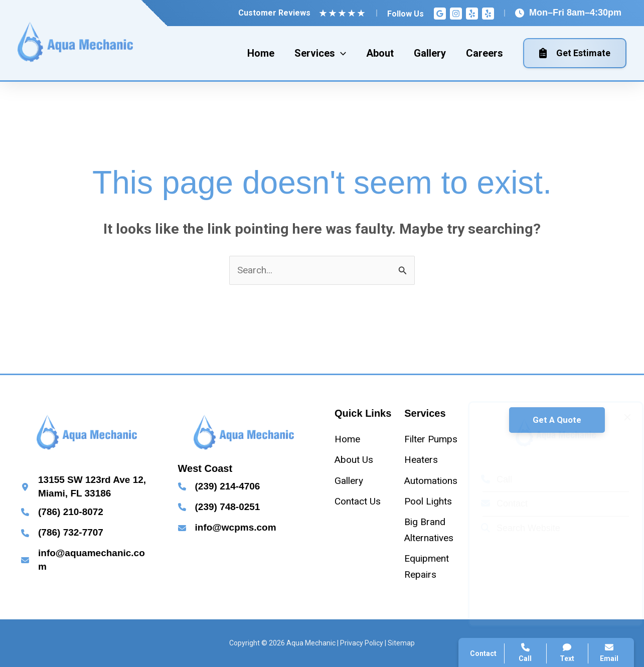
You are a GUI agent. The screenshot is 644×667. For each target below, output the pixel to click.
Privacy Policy (362, 643)
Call (487, 479)
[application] (341, 53)
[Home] (347, 439)
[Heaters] (421, 460)
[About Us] (354, 460)
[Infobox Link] (87, 487)
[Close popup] (618, 417)
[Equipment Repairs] (435, 566)
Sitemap (401, 643)
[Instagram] (456, 14)
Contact (495, 504)
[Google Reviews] (440, 14)
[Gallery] (349, 481)
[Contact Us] (358, 501)
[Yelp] (472, 14)
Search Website (511, 528)
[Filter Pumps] (431, 439)
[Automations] (431, 481)
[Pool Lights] (428, 501)
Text (568, 653)
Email (609, 653)
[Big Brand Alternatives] (435, 530)
